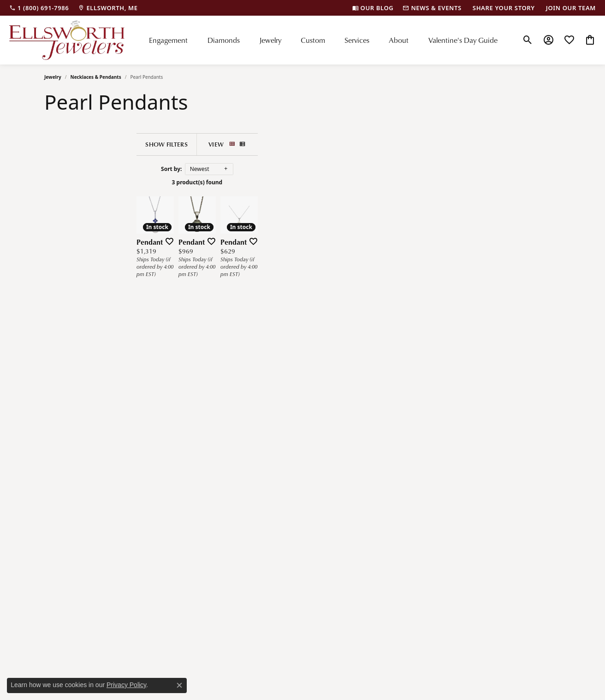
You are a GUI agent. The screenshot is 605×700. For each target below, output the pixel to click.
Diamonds (224, 40)
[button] (528, 40)
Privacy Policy (126, 685)
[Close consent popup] (179, 685)
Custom (313, 40)
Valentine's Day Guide (463, 40)
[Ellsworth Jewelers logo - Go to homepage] (67, 40)
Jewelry (270, 40)
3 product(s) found (310, 182)
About (399, 40)
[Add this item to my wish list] (217, 368)
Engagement (168, 40)
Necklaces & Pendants (96, 77)
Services (357, 40)
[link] (39, 8)
